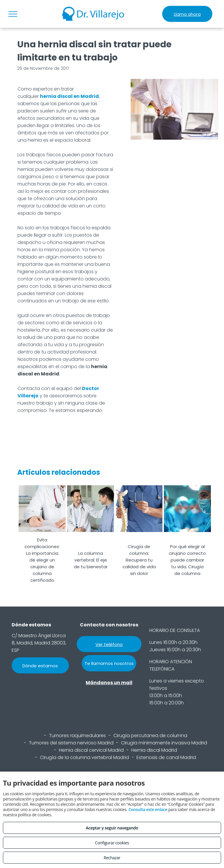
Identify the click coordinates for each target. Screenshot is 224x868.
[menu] (13, 14)
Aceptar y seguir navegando (112, 828)
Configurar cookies (112, 843)
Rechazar (112, 858)
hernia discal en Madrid (69, 96)
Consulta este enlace (148, 809)
